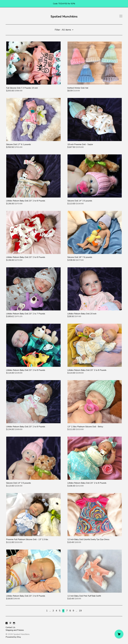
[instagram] (14, 623)
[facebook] (7, 623)
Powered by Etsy (13, 637)
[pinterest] (10, 623)
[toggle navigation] (121, 16)
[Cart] (119, 634)
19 (80, 611)
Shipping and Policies (15, 630)
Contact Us (10, 627)
